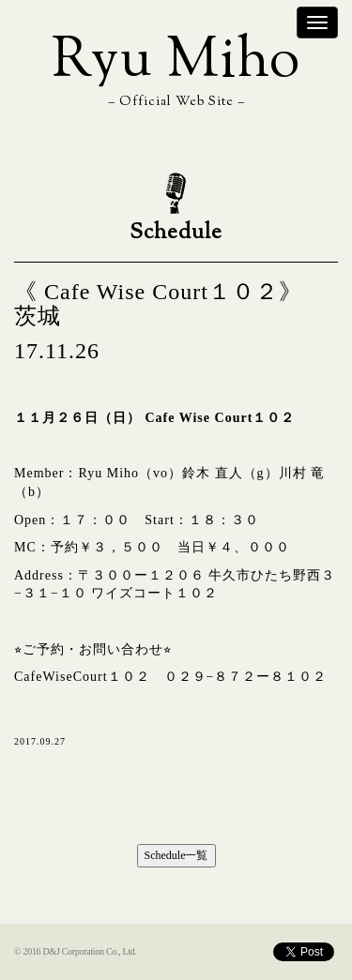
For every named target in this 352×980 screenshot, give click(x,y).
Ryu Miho (176, 62)
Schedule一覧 (176, 855)
